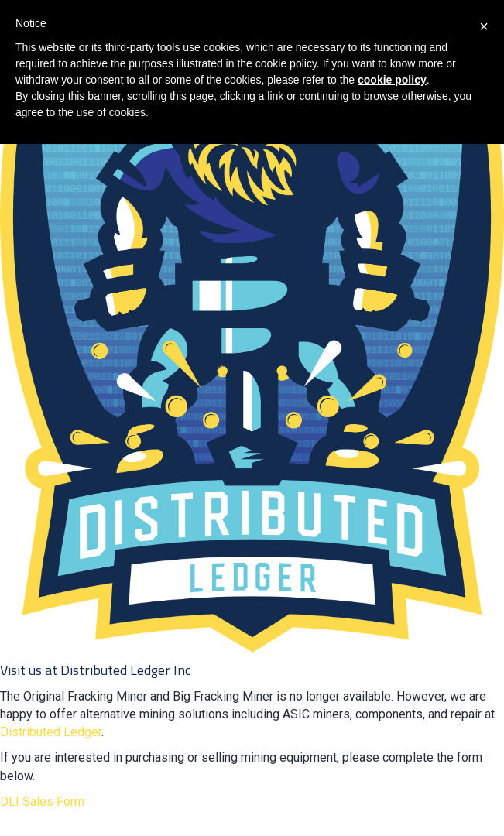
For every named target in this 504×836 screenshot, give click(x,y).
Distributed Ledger (51, 732)
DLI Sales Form (42, 802)
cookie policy (392, 80)
